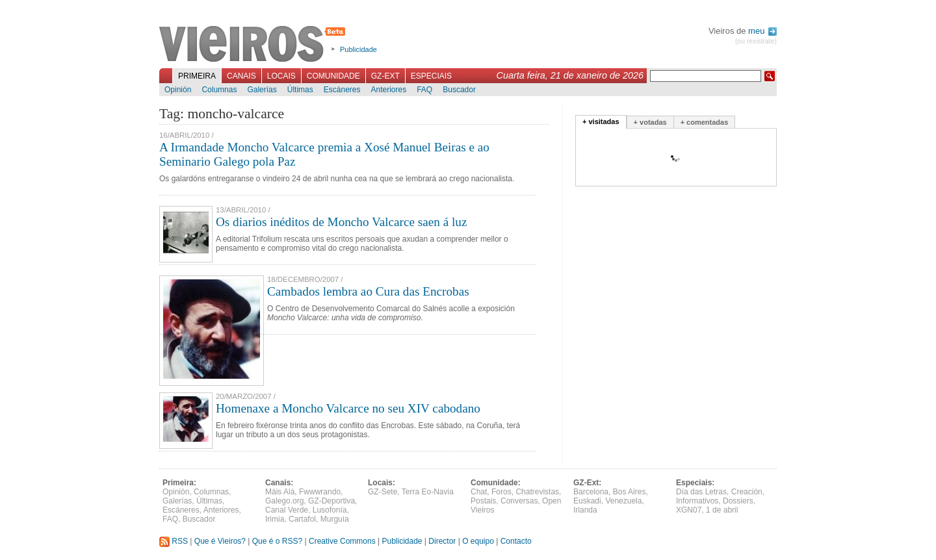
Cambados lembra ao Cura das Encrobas (368, 291)
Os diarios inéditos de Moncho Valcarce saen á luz (341, 222)
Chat (479, 492)
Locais (281, 76)
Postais (483, 501)
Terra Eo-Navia (428, 492)
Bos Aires (630, 492)
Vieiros (254, 45)
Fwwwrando (320, 492)
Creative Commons (342, 541)
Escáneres (342, 90)
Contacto (516, 541)
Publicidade (358, 49)
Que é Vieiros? (220, 541)
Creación (747, 492)
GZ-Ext (385, 76)
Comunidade (333, 76)
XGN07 (689, 510)
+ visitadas (601, 121)
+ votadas (650, 122)
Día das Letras (701, 492)
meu (762, 31)
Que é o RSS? (277, 541)
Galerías (262, 90)
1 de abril (722, 510)
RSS (174, 541)
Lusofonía (330, 510)
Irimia (275, 519)
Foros (501, 492)
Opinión (178, 90)
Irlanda (585, 510)
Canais (241, 76)
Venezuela (623, 501)
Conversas (519, 501)
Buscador (459, 90)
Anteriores (388, 90)
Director (442, 541)
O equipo (478, 541)
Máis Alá (280, 492)
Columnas (219, 90)
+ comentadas (705, 122)
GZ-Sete (383, 492)
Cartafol (302, 519)
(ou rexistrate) (756, 41)
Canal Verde (287, 510)
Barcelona (591, 492)
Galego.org (284, 501)
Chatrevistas (537, 492)
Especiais (431, 76)
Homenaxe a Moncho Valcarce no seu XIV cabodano (348, 408)
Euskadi (587, 501)
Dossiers (738, 501)
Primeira (197, 76)
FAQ (424, 90)
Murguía (335, 519)
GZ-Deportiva (331, 501)
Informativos (697, 501)
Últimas (300, 90)
